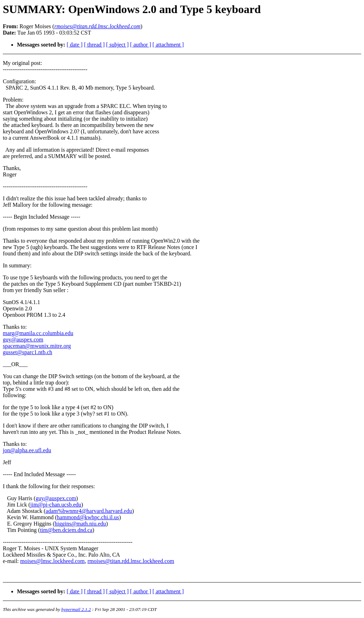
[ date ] (75, 45)
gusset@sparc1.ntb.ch (28, 352)
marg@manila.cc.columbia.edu (38, 333)
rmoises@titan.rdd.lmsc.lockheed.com (131, 561)
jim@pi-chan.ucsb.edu (56, 505)
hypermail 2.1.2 (76, 609)
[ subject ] (117, 45)
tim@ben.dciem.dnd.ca (66, 530)
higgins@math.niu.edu (80, 524)
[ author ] (141, 45)
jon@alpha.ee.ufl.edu (27, 450)
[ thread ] (94, 45)
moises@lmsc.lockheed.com (52, 561)
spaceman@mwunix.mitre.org (37, 346)
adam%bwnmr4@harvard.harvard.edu (89, 511)
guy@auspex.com (23, 340)
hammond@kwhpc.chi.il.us (88, 517)
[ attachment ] (168, 45)
